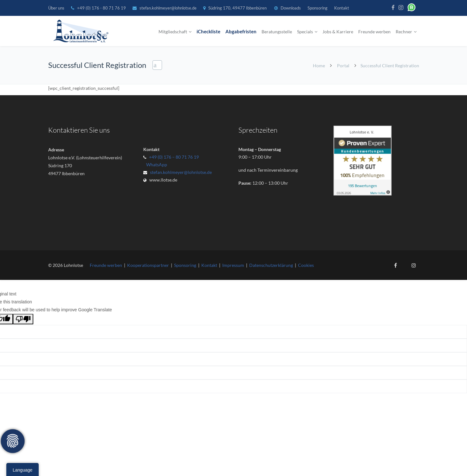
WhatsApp (156, 165)
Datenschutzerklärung (271, 265)
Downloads (291, 8)
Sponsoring (318, 8)
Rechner (404, 32)
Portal (343, 66)
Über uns (56, 8)
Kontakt (342, 8)
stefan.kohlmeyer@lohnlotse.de (168, 8)
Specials (305, 32)
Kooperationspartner (148, 265)
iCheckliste (208, 32)
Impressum (233, 265)
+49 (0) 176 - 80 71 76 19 (102, 8)
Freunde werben (374, 32)
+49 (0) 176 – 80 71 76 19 (174, 157)
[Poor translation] (23, 319)
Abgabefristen (241, 32)
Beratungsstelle (277, 32)
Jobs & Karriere (338, 32)
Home (319, 66)
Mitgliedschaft (173, 32)
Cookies (306, 265)
